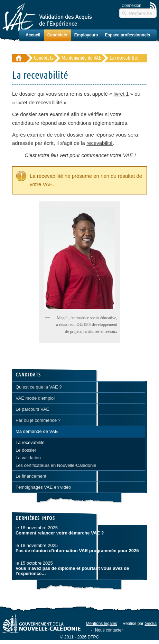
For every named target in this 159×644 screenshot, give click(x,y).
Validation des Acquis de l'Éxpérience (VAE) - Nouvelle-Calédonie (19, 58)
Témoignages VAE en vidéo (43, 487)
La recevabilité (30, 442)
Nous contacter (109, 630)
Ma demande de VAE (81, 58)
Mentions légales (102, 624)
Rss (153, 6)
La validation (28, 458)
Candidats (57, 35)
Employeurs (86, 35)
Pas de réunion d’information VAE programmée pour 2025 (77, 551)
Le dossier (26, 450)
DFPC (93, 637)
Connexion (131, 6)
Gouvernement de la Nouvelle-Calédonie (41, 623)
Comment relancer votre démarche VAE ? (60, 533)
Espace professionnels (127, 35)
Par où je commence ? (38, 420)
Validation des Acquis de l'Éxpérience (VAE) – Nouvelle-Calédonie (47, 17)
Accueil (33, 35)
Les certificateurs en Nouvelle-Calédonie (56, 465)
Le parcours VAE (32, 409)
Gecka (151, 624)
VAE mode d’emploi (35, 398)
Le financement (31, 476)
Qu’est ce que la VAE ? (39, 387)
